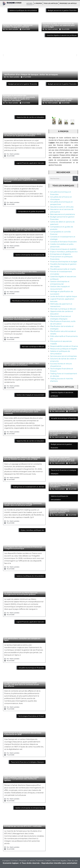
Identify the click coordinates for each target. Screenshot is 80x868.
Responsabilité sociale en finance (64, 346)
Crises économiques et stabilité (63, 249)
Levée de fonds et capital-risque (64, 296)
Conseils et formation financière (63, 242)
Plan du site (73, 861)
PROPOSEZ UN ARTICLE (68, 3)
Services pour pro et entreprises (63, 356)
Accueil (30, 3)
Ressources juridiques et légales (64, 349)
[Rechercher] (75, 178)
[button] (3, 55)
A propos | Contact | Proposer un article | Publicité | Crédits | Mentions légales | (35, 861)
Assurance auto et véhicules (62, 207)
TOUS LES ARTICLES (51, 3)
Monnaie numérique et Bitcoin (63, 309)
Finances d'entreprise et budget (64, 262)
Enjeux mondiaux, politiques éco (64, 252)
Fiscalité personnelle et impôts (63, 269)
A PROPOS (38, 3)
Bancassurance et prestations (63, 214)
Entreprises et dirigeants (61, 254)
